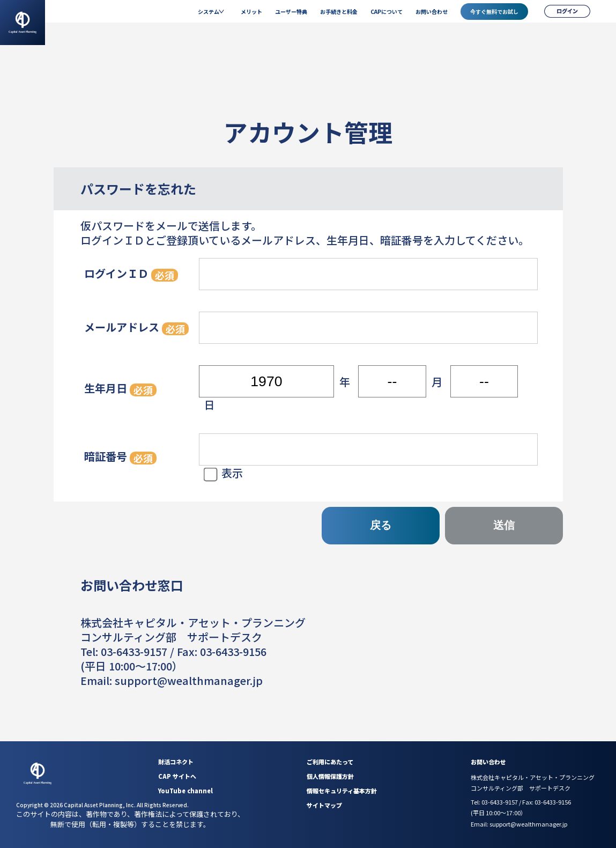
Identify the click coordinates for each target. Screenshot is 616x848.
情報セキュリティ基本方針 (342, 791)
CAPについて (387, 12)
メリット (251, 12)
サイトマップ (324, 805)
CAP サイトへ (177, 776)
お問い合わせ (432, 12)
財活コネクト (176, 762)
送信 (504, 525)
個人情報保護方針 (330, 776)
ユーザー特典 (291, 12)
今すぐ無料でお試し (494, 12)
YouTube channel (185, 791)
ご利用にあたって (330, 762)
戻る (381, 525)
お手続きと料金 (339, 12)
